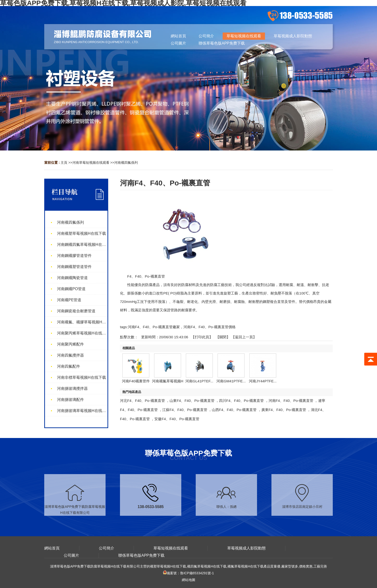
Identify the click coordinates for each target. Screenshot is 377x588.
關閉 (223, 337)
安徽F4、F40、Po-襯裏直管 (177, 419)
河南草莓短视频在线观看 (91, 163)
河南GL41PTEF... (199, 381)
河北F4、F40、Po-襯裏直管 (142, 401)
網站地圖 (188, 580)
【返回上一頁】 (244, 337)
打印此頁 (202, 337)
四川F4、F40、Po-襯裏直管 (242, 401)
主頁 (64, 163)
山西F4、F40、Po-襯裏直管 (234, 410)
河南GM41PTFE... (231, 381)
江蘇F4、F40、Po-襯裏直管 (185, 410)
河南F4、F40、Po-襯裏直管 (291, 401)
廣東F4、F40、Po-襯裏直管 (284, 410)
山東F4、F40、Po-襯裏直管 (192, 401)
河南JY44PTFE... (263, 381)
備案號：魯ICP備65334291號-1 (188, 573)
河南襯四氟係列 (126, 163)
